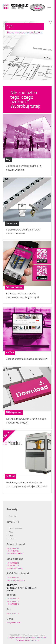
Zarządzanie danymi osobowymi (27, 640)
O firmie (12, 539)
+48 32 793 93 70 (13, 563)
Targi (11, 535)
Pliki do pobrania (15, 529)
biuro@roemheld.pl (13, 623)
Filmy (11, 532)
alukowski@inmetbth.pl (15, 554)
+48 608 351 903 (13, 566)
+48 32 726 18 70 (13, 613)
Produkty (12, 516)
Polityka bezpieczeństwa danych (35, 638)
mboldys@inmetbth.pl (14, 568)
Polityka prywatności (15, 638)
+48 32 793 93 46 (13, 548)
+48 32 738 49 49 (13, 578)
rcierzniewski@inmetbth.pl (16, 580)
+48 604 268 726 (13, 551)
